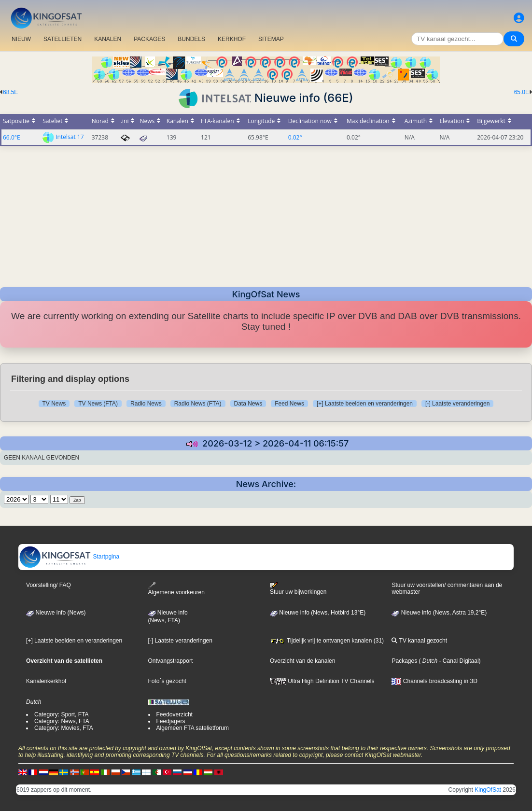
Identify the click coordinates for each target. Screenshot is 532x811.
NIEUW (21, 39)
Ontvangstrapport (171, 661)
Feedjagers (171, 721)
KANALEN (108, 39)
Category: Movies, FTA (64, 728)
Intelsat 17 (70, 137)
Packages (404, 661)
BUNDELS (191, 39)
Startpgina (69, 557)
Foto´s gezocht (167, 681)
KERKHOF (232, 39)
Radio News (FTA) (198, 404)
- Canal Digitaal (458, 661)
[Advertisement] (266, 214)
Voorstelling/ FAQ (49, 585)
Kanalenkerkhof (46, 681)
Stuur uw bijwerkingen (298, 588)
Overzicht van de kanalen (302, 661)
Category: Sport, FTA (61, 714)
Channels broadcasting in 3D (434, 681)
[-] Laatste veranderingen (457, 404)
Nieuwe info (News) (56, 613)
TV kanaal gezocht (419, 641)
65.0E (522, 92)
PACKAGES (149, 39)
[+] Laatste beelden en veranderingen (365, 404)
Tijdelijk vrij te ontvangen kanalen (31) (327, 641)
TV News (54, 404)
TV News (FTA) (98, 404)
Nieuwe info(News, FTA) (168, 616)
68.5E (10, 92)
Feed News (289, 404)
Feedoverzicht (175, 714)
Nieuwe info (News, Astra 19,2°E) (439, 613)
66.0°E (12, 137)
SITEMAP (271, 39)
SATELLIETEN (63, 39)
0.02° (295, 137)
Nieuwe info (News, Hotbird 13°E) (318, 613)
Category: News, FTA (62, 721)
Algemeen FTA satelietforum (193, 728)
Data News (248, 404)
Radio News (146, 404)
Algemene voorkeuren (176, 589)
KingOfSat (488, 790)
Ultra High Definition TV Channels (322, 681)
